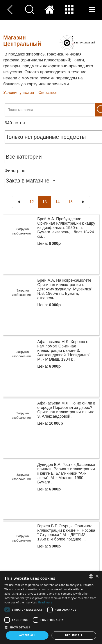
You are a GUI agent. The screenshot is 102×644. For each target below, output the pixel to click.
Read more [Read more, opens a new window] (45, 602)
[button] (51, 627)
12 (32, 202)
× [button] (97, 576)
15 (70, 202)
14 (57, 202)
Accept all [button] (27, 635)
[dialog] (51, 607)
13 (45, 202)
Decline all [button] (74, 635)
